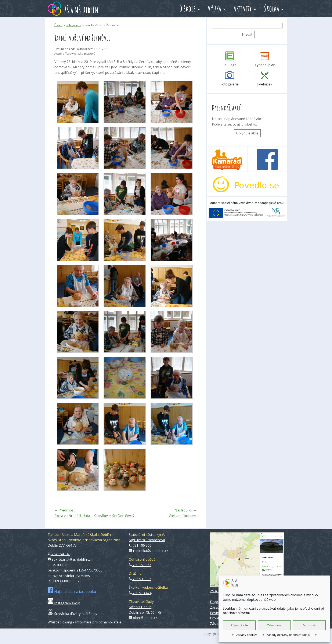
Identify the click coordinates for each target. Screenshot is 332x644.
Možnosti (309, 625)
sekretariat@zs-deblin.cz (69, 559)
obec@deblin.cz (143, 618)
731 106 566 (140, 545)
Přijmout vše (239, 625)
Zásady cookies (247, 635)
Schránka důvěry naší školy (72, 614)
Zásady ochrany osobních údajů (288, 635)
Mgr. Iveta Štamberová (147, 540)
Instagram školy (64, 603)
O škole (187, 8)
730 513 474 (140, 593)
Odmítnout (274, 625)
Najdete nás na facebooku (72, 592)
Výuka (215, 8)
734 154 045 (59, 554)
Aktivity (243, 8)
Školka (272, 8)
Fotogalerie (73, 25)
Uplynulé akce (247, 133)
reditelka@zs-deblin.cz (148, 551)
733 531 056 (140, 579)
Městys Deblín (140, 607)
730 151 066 (140, 565)
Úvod (58, 25)
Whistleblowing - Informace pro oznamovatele (84, 622)
